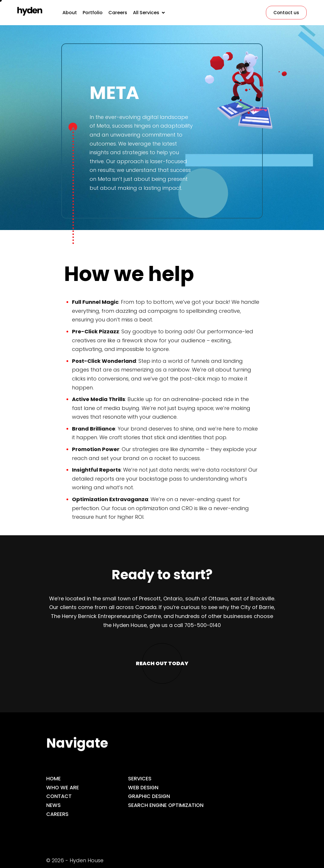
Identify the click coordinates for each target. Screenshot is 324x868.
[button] (149, 13)
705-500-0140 (203, 625)
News (53, 805)
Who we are (63, 787)
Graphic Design (150, 796)
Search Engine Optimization (166, 805)
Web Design (144, 787)
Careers (58, 814)
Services (140, 778)
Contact (59, 796)
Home (54, 778)
